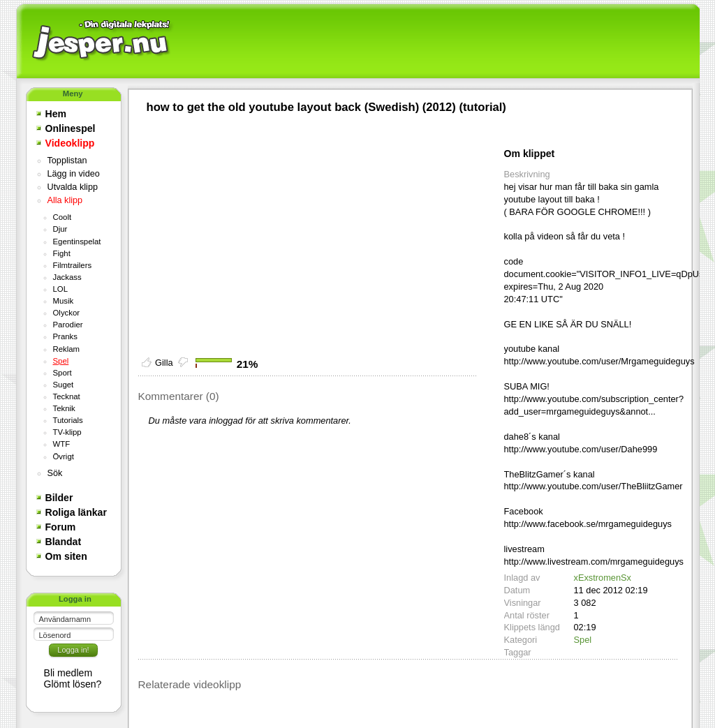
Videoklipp (70, 143)
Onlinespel (71, 128)
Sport (62, 373)
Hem (56, 114)
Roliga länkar (76, 512)
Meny (73, 94)
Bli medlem (68, 673)
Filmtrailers (73, 265)
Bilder (59, 498)
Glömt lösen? (73, 684)
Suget (64, 385)
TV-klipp (67, 432)
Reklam (67, 349)
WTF (62, 444)
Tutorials (68, 420)
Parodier (68, 325)
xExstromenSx (603, 578)
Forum (61, 527)
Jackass (67, 277)
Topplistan (67, 161)
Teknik (64, 408)
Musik (64, 301)
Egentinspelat (77, 242)
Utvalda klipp (73, 187)
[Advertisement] (435, 42)
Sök (55, 473)
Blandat (64, 542)
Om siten (66, 556)
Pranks (65, 336)
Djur (60, 229)
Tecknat (67, 396)
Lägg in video (74, 174)
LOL (61, 289)
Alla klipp (65, 200)
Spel (61, 361)
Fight (62, 253)
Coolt (62, 217)
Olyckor (67, 313)
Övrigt (64, 456)
